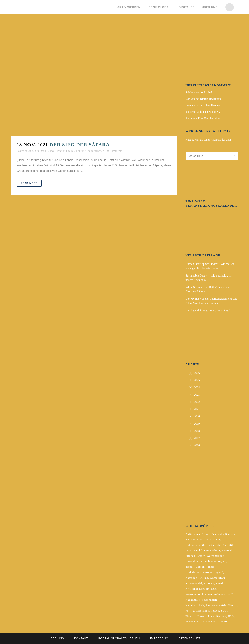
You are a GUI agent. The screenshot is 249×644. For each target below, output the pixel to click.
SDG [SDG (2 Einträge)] (224, 611)
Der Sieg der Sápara (80, 145)
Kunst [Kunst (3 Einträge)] (215, 589)
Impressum (159, 638)
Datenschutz (190, 638)
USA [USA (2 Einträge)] (231, 616)
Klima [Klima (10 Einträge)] (204, 578)
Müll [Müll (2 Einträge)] (230, 594)
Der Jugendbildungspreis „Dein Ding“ (208, 310)
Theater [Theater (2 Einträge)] (190, 616)
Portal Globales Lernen (119, 638)
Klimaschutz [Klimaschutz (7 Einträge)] (218, 578)
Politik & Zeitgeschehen (90, 151)
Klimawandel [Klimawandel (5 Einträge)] (194, 583)
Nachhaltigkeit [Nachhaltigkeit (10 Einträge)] (195, 605)
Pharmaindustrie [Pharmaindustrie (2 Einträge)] (216, 605)
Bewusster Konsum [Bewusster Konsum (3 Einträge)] (223, 534)
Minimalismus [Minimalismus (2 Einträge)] (217, 594)
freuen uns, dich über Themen (203, 105)
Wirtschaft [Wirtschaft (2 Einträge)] (209, 622)
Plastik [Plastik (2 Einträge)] (233, 605)
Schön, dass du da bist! (199, 93)
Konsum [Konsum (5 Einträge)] (209, 583)
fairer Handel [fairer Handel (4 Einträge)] (194, 550)
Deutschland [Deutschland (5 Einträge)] (212, 539)
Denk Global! (48, 151)
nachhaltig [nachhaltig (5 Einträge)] (211, 600)
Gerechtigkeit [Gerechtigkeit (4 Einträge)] (216, 556)
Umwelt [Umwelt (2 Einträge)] (202, 616)
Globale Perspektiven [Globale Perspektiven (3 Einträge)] (199, 572)
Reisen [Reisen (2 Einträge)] (215, 611)
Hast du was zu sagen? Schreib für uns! (208, 140)
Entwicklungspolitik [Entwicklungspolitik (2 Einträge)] (221, 545)
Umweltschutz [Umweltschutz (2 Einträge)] (217, 616)
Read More (29, 183)
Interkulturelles (66, 151)
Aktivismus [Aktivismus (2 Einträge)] (193, 534)
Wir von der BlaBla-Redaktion (203, 99)
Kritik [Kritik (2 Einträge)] (220, 583)
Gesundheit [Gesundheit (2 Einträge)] (193, 561)
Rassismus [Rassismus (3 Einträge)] (202, 611)
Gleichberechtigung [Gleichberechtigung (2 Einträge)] (214, 561)
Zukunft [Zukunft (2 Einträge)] (222, 622)
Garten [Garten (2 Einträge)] (201, 556)
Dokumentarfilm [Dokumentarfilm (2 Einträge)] (196, 545)
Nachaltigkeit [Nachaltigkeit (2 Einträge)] (194, 600)
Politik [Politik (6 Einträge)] (190, 611)
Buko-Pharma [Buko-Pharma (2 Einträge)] (194, 539)
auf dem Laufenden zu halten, (203, 112)
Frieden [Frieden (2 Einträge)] (190, 556)
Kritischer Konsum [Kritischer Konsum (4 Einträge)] (198, 589)
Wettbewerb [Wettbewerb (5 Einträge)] (193, 622)
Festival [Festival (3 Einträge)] (227, 550)
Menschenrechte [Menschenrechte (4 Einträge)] (196, 594)
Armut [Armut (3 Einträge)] (206, 534)
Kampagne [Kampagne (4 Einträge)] (192, 578)
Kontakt (81, 638)
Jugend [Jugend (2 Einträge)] (219, 572)
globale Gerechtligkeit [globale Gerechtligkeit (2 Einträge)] (200, 567)
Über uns (56, 638)
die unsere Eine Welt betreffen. (203, 118)
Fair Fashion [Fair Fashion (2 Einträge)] (212, 550)
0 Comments (115, 151)
